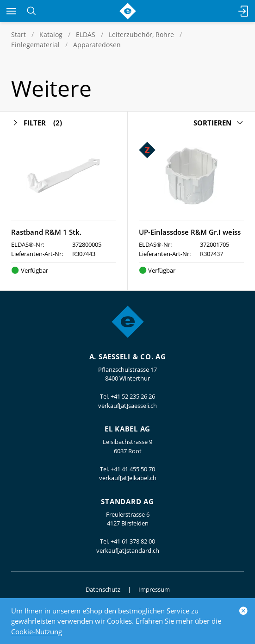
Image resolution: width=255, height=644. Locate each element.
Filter (37, 123)
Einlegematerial (35, 45)
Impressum (154, 589)
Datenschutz (103, 589)
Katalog (51, 34)
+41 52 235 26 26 (133, 396)
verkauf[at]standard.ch (128, 550)
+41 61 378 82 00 (133, 541)
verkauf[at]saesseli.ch (127, 406)
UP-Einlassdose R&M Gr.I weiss (190, 232)
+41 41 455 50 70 (133, 469)
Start (19, 34)
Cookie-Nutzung (37, 631)
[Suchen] (31, 11)
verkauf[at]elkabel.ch (128, 478)
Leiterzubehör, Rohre (141, 34)
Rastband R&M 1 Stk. (46, 232)
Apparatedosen (97, 45)
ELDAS (86, 34)
